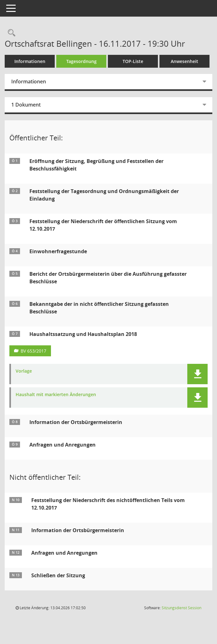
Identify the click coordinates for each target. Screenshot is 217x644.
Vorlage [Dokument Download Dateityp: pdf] (24, 371)
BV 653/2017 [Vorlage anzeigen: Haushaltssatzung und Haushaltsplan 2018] (33, 351)
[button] (197, 374)
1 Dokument (26, 105)
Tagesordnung (81, 61)
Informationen (30, 61)
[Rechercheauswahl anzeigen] (10, 33)
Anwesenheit (184, 61)
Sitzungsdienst (182, 608)
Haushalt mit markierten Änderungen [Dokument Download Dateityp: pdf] (56, 395)
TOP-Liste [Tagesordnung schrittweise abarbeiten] (133, 61)
